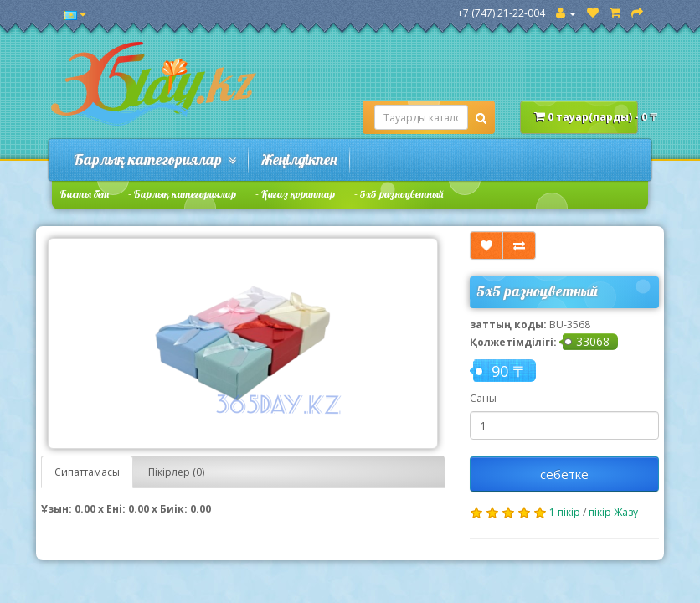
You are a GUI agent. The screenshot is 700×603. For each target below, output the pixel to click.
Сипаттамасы (87, 472)
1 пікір (565, 512)
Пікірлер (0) (176, 472)
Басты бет (85, 194)
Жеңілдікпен (299, 160)
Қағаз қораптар (298, 194)
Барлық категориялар (155, 160)
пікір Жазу (613, 512)
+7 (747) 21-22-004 (501, 13)
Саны (483, 398)
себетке (564, 474)
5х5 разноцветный (401, 194)
